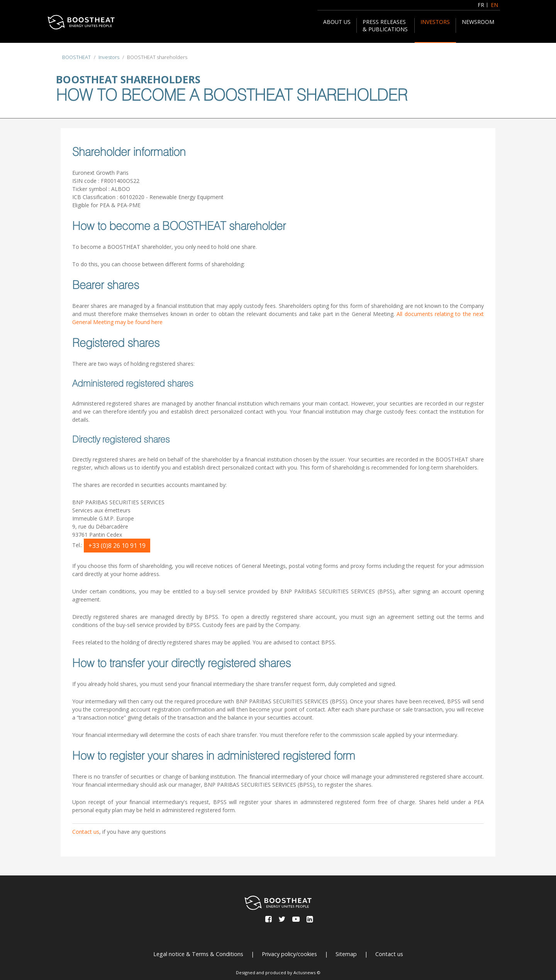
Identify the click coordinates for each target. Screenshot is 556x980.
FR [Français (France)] (481, 5)
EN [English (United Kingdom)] (494, 5)
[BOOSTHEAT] (81, 22)
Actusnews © (307, 972)
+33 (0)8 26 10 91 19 (117, 546)
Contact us (86, 832)
